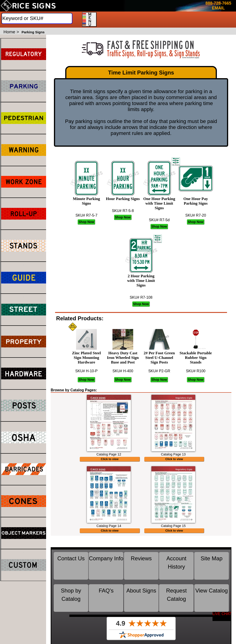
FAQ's (106, 595)
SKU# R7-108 (141, 297)
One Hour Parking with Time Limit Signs (159, 201)
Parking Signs (33, 32)
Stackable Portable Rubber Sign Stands (196, 355)
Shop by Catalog (71, 599)
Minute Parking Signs (86, 199)
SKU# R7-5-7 (86, 215)
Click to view (110, 461)
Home (9, 32)
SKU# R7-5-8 (123, 211)
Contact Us (71, 563)
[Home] (28, 6)
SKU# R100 (196, 371)
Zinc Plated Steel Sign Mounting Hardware (86, 355)
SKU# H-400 (123, 371)
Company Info (106, 563)
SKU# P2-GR (159, 371)
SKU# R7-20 (196, 215)
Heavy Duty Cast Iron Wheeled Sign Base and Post (123, 355)
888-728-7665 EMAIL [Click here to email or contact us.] (218, 6)
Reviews (141, 563)
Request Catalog (176, 599)
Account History (176, 567)
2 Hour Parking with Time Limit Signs (141, 278)
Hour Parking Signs (123, 196)
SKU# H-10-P (87, 371)
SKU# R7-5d (159, 220)
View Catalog (211, 595)
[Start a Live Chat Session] (222, 616)
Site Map (212, 563)
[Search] (37, 18)
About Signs (141, 595)
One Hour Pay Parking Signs (196, 199)
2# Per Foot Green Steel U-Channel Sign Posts (159, 355)
